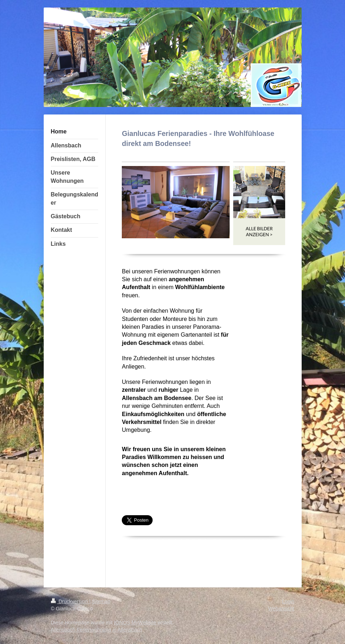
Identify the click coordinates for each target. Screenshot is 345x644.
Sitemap (101, 601)
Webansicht (281, 609)
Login (288, 601)
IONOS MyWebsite (135, 623)
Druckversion (70, 601)
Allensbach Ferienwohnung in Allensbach (97, 630)
